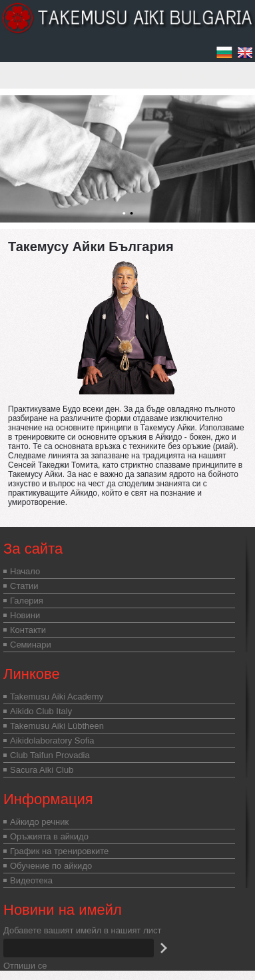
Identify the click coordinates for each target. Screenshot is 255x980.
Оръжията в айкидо (49, 836)
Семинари (31, 645)
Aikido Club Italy (41, 711)
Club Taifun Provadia (50, 755)
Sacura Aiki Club (42, 770)
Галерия (27, 601)
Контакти (28, 630)
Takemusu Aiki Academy (57, 697)
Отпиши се (25, 966)
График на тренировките (59, 851)
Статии (24, 586)
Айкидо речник (39, 822)
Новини (25, 615)
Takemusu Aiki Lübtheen (57, 726)
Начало (25, 571)
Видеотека (31, 880)
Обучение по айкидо (51, 866)
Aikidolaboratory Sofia (52, 740)
